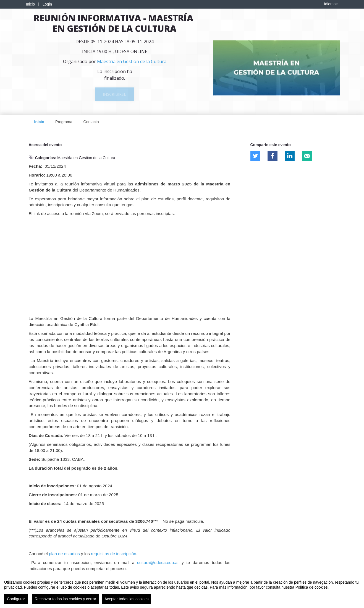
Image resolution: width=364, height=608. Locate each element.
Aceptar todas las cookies (127, 599)
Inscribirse (114, 94)
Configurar (16, 599)
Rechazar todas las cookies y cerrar (65, 599)
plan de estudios (64, 554)
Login (47, 4)
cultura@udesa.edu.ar (158, 562)
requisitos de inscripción (114, 554)
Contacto (91, 122)
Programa (64, 122)
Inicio (31, 4)
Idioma (331, 4)
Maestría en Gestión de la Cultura (86, 158)
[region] (182, 590)
